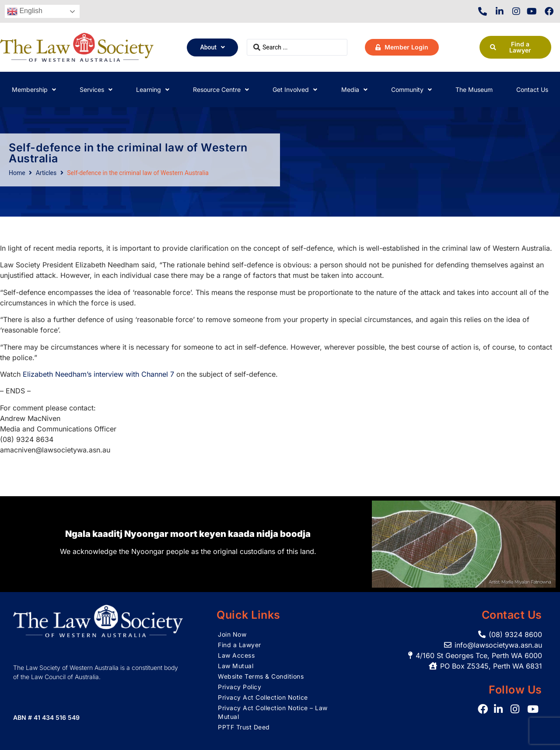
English (25, 11)
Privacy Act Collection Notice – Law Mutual (273, 712)
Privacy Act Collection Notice (263, 697)
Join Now (232, 634)
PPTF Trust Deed (244, 727)
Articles (46, 173)
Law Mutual (236, 666)
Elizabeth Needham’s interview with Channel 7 (98, 374)
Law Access (236, 655)
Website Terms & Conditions (261, 676)
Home (17, 173)
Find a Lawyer (240, 645)
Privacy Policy (240, 687)
